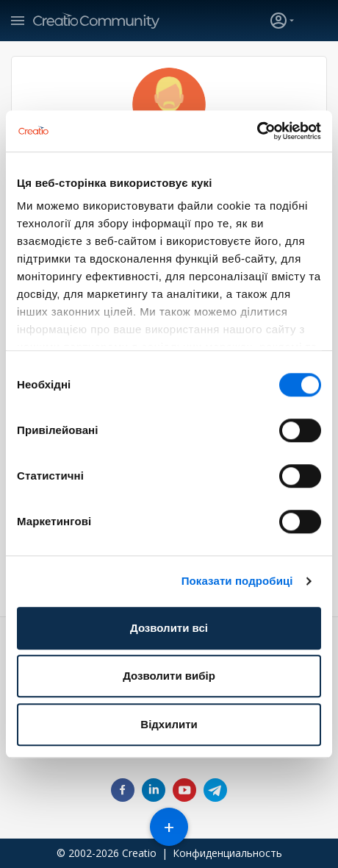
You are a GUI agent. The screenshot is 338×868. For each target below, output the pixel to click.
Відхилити (169, 724)
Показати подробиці (237, 581)
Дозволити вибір (169, 676)
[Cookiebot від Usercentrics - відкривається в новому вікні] (257, 131)
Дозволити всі (169, 628)
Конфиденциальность (227, 853)
